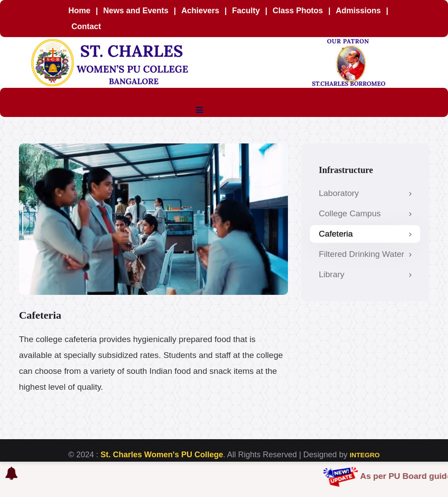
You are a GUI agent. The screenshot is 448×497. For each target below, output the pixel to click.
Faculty (247, 11)
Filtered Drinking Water (365, 254)
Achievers (201, 11)
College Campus (365, 213)
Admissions (358, 11)
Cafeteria (365, 234)
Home (79, 11)
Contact (86, 26)
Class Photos (298, 11)
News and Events (136, 11)
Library (365, 274)
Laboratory (365, 193)
